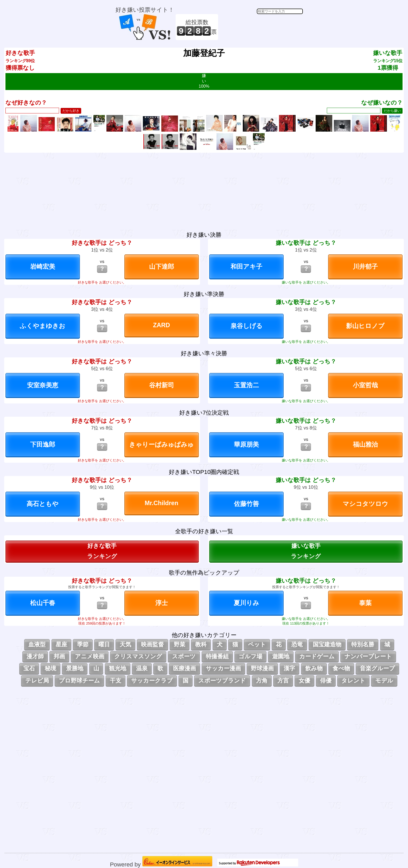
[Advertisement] (261, 27)
